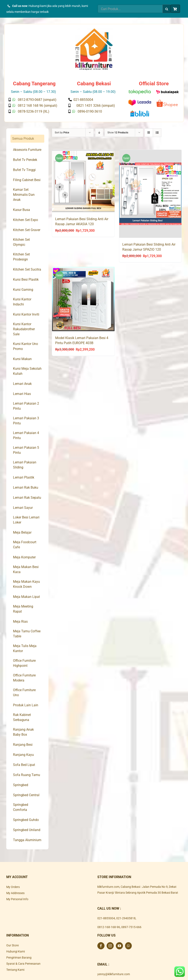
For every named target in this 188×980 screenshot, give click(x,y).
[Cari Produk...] (130, 9)
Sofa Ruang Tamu (27, 775)
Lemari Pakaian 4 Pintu (26, 435)
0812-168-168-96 (109, 927)
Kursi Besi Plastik (26, 280)
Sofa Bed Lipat (24, 765)
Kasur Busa (22, 210)
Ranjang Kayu (23, 755)
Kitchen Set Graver (27, 230)
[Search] (167, 9)
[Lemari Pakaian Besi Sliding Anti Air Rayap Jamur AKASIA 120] (83, 181)
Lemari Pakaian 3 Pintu (26, 421)
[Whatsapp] (128, 946)
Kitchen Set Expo (25, 220)
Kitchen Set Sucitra (27, 269)
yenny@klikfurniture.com (114, 974)
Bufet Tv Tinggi (24, 170)
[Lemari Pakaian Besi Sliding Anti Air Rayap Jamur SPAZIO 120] (150, 194)
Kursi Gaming (23, 290)
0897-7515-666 (131, 927)
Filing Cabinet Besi (27, 180)
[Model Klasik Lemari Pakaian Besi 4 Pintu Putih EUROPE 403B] (83, 299)
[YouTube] (119, 946)
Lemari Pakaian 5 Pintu (26, 450)
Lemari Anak (22, 384)
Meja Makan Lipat (26, 597)
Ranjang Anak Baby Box (23, 732)
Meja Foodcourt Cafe (25, 545)
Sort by (62, 133)
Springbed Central (26, 795)
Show (118, 133)
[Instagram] (110, 946)
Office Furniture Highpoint (24, 663)
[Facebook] (101, 946)
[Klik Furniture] (94, 30)
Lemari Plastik (24, 477)
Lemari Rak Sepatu (27, 498)
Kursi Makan (22, 359)
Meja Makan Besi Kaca (26, 569)
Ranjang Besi (23, 745)
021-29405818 (126, 918)
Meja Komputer (24, 557)
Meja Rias (20, 622)
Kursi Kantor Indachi (22, 302)
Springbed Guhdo (26, 820)
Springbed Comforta (21, 807)
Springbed (21, 785)
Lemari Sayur (23, 508)
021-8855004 (106, 918)
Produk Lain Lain (26, 705)
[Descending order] (99, 133)
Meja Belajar (22, 532)
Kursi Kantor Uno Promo (25, 346)
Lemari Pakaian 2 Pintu (26, 406)
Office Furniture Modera (24, 678)
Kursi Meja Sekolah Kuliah (27, 371)
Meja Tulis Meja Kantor (25, 648)
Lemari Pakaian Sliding (25, 465)
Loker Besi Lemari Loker (26, 520)
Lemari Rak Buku (26, 487)
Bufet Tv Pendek (25, 160)
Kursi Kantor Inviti (26, 314)
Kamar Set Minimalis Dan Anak (24, 195)
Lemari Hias (22, 394)
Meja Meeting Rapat (23, 609)
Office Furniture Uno (24, 693)
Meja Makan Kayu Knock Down (26, 584)
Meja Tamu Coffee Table (27, 634)
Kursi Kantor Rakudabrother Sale (24, 329)
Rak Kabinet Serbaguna (22, 717)
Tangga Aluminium (27, 840)
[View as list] (157, 133)
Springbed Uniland (27, 830)
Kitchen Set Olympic (21, 242)
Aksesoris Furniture (27, 150)
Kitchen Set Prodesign (21, 257)
